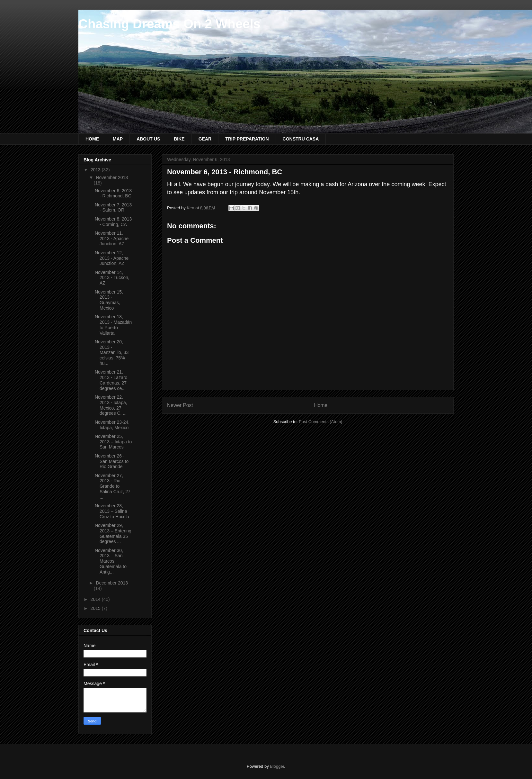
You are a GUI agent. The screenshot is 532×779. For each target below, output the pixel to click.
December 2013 (112, 583)
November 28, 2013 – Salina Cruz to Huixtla (112, 511)
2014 (96, 599)
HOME (92, 139)
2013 (96, 170)
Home (321, 405)
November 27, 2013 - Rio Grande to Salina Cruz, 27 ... (113, 486)
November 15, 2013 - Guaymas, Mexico (109, 300)
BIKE (179, 139)
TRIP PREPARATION (247, 139)
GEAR (205, 139)
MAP (118, 139)
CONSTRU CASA (301, 139)
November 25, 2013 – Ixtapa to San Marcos (113, 442)
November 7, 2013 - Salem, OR (113, 208)
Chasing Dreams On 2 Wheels (169, 24)
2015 (96, 608)
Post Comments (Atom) (320, 422)
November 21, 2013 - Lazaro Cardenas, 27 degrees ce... (111, 380)
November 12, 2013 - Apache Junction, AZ (112, 258)
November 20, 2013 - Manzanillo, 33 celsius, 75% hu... (112, 353)
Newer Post (180, 405)
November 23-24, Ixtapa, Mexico (112, 425)
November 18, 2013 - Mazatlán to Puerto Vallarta (113, 325)
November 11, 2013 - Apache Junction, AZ (112, 239)
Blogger (277, 766)
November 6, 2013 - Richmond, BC (113, 193)
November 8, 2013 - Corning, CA (113, 222)
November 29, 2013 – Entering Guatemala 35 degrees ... (113, 533)
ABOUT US (148, 139)
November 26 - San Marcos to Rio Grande (112, 461)
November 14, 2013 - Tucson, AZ (112, 278)
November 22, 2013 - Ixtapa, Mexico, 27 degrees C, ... (111, 405)
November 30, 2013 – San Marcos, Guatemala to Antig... (111, 561)
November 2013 (112, 177)
